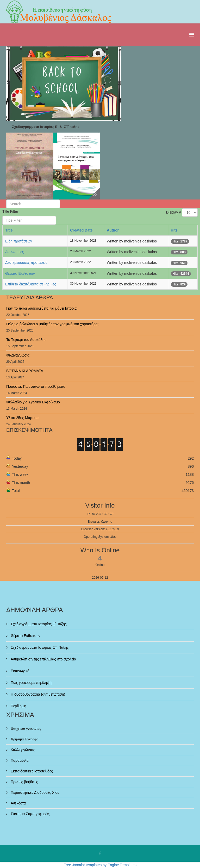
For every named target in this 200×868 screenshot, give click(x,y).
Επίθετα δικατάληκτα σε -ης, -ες (31, 284)
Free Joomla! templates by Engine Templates (100, 865)
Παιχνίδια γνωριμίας (25, 728)
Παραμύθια (19, 760)
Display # (174, 212)
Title (9, 230)
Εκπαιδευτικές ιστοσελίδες (31, 771)
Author (113, 230)
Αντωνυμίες (14, 252)
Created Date (81, 230)
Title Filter (11, 211)
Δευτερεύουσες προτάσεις (26, 263)
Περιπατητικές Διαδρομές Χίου (35, 792)
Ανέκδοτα (18, 803)
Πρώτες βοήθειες (24, 782)
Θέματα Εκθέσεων (20, 273)
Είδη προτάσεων (19, 241)
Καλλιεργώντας (22, 750)
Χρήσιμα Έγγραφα (24, 739)
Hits (174, 230)
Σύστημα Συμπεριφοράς (30, 814)
